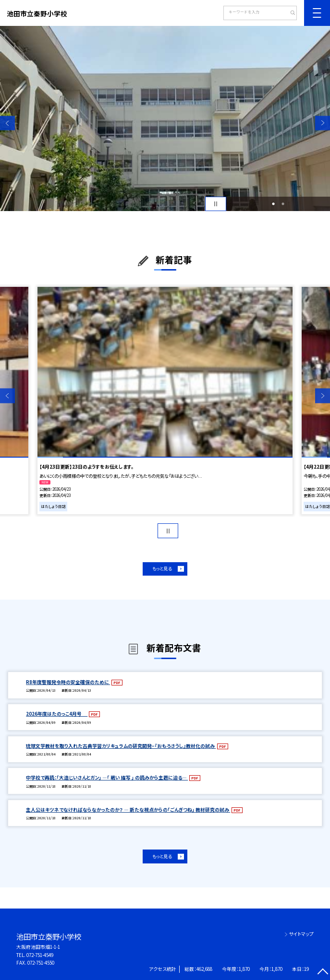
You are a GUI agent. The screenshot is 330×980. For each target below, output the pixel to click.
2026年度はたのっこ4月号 (57, 714)
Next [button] (323, 123)
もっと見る (162, 568)
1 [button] (273, 204)
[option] (165, 118)
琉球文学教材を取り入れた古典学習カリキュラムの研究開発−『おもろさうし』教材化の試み (121, 746)
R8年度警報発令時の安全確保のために (68, 682)
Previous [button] (7, 123)
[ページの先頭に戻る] (323, 973)
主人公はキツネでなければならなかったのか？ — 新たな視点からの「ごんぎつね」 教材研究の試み (128, 810)
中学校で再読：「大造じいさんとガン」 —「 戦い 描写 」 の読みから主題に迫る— (107, 778)
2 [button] (283, 204)
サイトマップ (301, 934)
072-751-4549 (40, 955)
